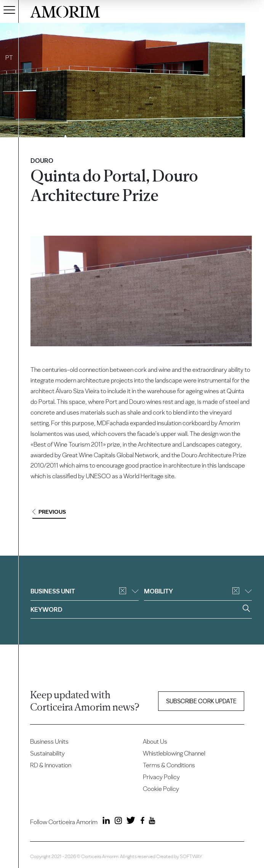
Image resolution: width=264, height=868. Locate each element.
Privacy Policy (161, 777)
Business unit (84, 591)
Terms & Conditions (169, 765)
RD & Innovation (51, 765)
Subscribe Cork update (201, 701)
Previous (49, 512)
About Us (155, 741)
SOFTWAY (191, 856)
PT (9, 58)
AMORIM (65, 10)
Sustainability (47, 753)
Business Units (49, 741)
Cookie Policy (161, 789)
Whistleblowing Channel (174, 753)
